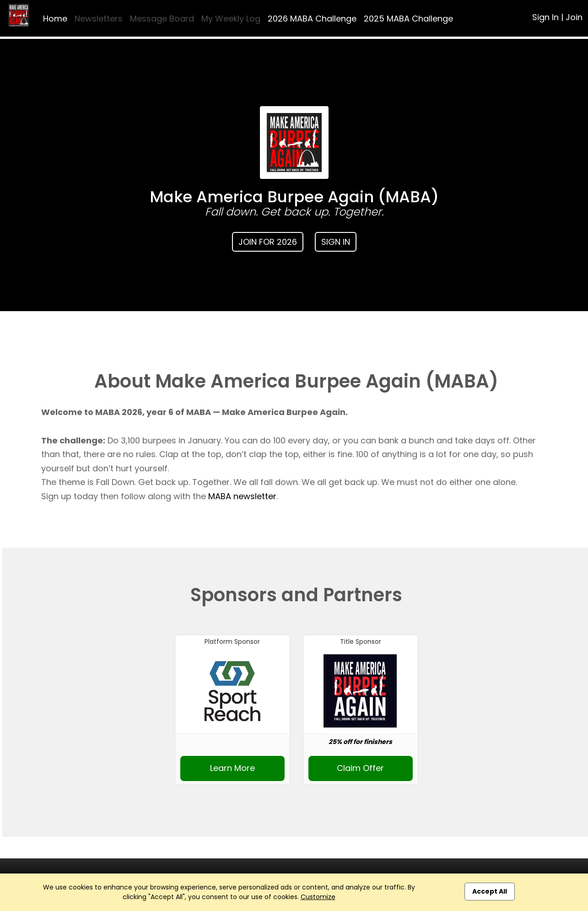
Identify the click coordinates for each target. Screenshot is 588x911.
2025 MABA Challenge (408, 19)
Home (55, 19)
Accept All (490, 891)
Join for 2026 (268, 242)
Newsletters (99, 19)
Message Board (162, 19)
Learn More (232, 768)
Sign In (545, 17)
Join (574, 17)
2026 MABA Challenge (312, 19)
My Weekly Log (231, 19)
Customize (318, 897)
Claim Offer (360, 768)
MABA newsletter (242, 496)
